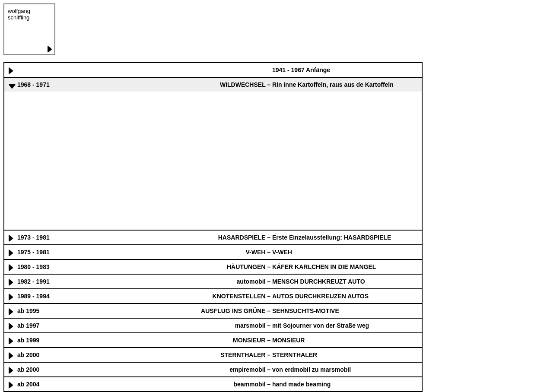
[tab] (213, 70)
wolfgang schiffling (19, 14)
